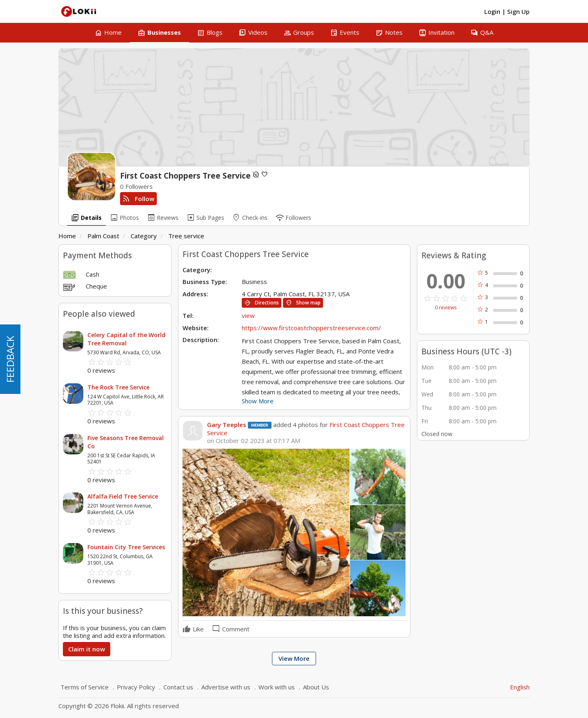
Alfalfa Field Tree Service (123, 496)
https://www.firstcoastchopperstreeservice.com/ (311, 328)
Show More (258, 401)
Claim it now (87, 649)
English (520, 687)
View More (294, 658)
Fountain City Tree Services (126, 547)
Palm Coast (103, 236)
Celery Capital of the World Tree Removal (126, 339)
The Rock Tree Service (118, 387)
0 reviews (446, 308)
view (248, 315)
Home (67, 236)
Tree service (186, 236)
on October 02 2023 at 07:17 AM (254, 441)
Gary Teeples (227, 425)
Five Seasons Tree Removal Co (126, 442)
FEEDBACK (10, 359)
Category (144, 236)
